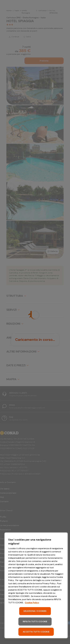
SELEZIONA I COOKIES (35, 611)
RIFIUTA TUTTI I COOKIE (35, 622)
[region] (36, 585)
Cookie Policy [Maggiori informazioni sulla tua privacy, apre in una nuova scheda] (32, 603)
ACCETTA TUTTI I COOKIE (36, 632)
